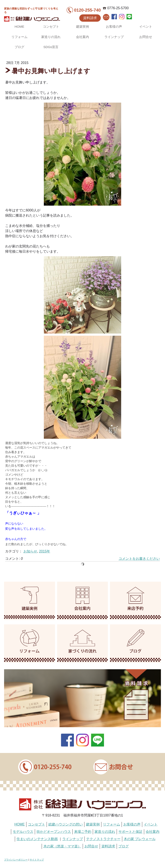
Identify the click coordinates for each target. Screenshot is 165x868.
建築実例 (82, 27)
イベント (146, 27)
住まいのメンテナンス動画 (37, 839)
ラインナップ (114, 37)
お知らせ (30, 551)
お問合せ (146, 37)
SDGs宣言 (51, 47)
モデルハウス (23, 832)
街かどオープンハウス (54, 832)
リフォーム (19, 37)
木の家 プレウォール (140, 839)
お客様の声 (114, 27)
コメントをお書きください (139, 559)
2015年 (45, 551)
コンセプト (51, 27)
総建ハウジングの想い (66, 824)
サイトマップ (37, 860)
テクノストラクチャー (103, 839)
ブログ (19, 47)
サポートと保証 (130, 832)
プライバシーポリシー (16, 860)
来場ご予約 (83, 832)
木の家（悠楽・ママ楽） (62, 846)
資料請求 (90, 18)
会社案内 (82, 37)
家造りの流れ (51, 37)
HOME (19, 27)
